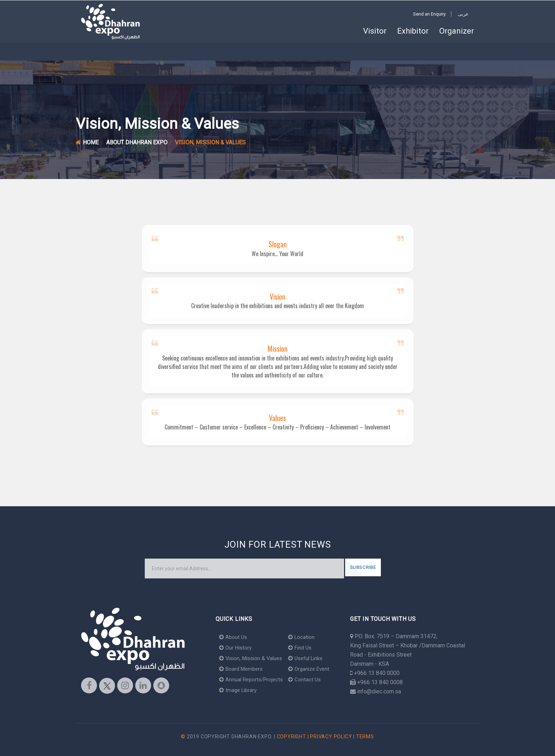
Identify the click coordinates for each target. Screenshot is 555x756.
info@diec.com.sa (379, 691)
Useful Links (312, 658)
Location (307, 637)
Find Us (305, 648)
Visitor (375, 31)
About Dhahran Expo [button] (184, 51)
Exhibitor (413, 31)
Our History (236, 648)
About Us (234, 637)
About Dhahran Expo (137, 142)
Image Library (239, 690)
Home (93, 51)
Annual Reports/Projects (253, 679)
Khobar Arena (127, 51)
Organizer (457, 31)
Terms (365, 737)
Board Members (242, 669)
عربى (463, 14)
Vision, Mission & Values (253, 658)
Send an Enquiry (429, 14)
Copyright (291, 737)
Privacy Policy (331, 737)
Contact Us (310, 679)
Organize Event (315, 669)
